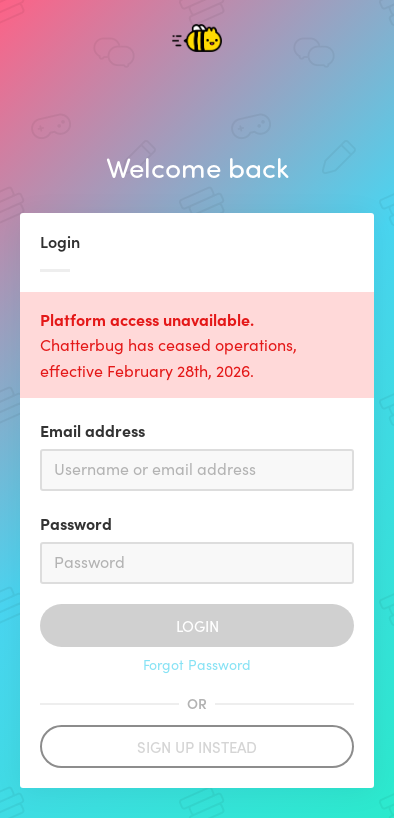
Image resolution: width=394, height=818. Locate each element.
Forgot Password (197, 664)
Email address (92, 430)
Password (76, 523)
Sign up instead (197, 746)
